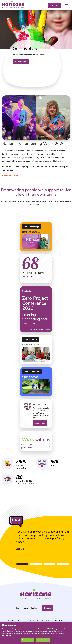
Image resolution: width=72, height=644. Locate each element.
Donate (55, 5)
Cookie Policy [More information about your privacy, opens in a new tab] (7, 635)
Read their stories (10, 177)
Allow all (43, 640)
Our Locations (22, 609)
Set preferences (27, 640)
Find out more (21, 63)
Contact (34, 609)
